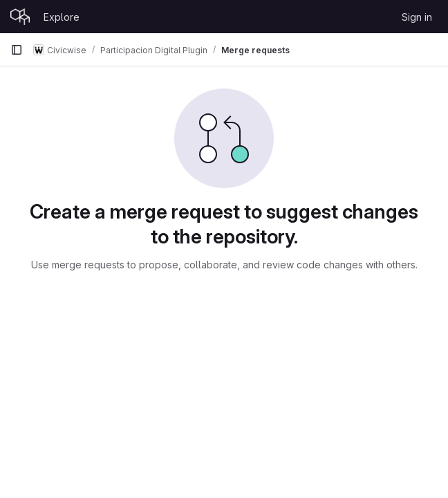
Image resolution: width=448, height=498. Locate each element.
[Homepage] (20, 17)
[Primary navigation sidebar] (17, 50)
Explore (62, 17)
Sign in (417, 17)
